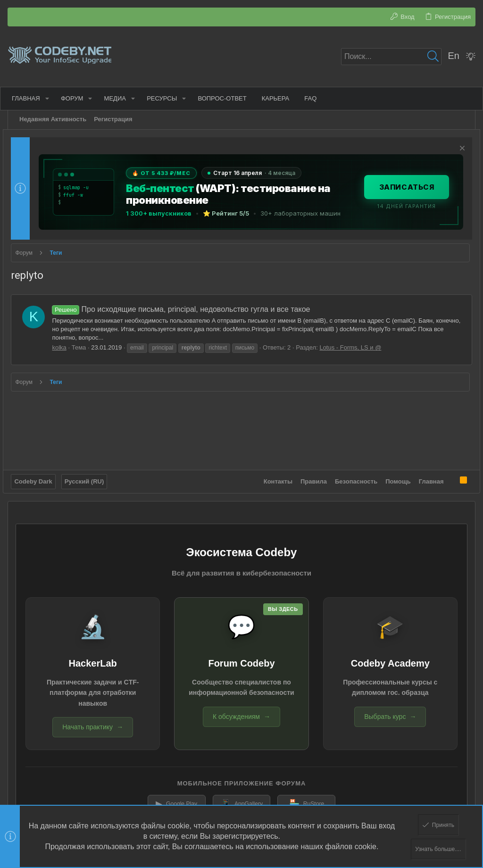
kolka (64, 347)
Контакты (273, 478)
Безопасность (352, 478)
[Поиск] (391, 57)
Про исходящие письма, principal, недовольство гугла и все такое (186, 309)
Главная (427, 478)
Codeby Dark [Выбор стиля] (38, 478)
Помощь (394, 478)
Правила (309, 478)
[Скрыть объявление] (456, 149)
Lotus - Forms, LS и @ (355, 347)
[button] (51, 98)
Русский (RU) (89, 478)
